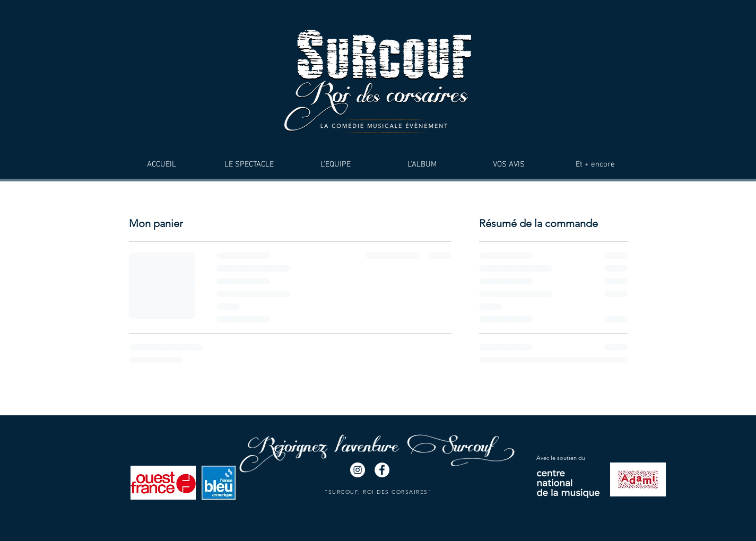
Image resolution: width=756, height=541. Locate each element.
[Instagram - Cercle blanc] (358, 470)
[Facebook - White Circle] (382, 470)
